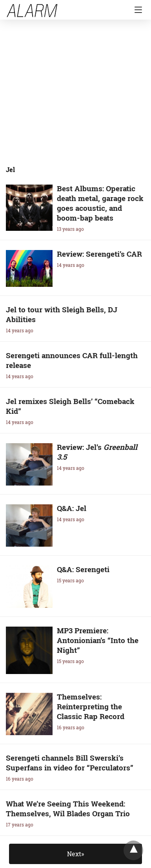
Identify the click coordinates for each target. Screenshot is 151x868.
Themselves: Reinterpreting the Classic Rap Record (91, 706)
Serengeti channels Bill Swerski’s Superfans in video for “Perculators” (70, 763)
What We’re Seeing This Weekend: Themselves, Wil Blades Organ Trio (68, 808)
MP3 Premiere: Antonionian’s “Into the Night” (98, 640)
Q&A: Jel (72, 508)
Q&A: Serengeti (83, 569)
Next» (75, 854)
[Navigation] (136, 10)
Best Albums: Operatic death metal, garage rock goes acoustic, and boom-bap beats (100, 203)
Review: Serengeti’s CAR (99, 254)
